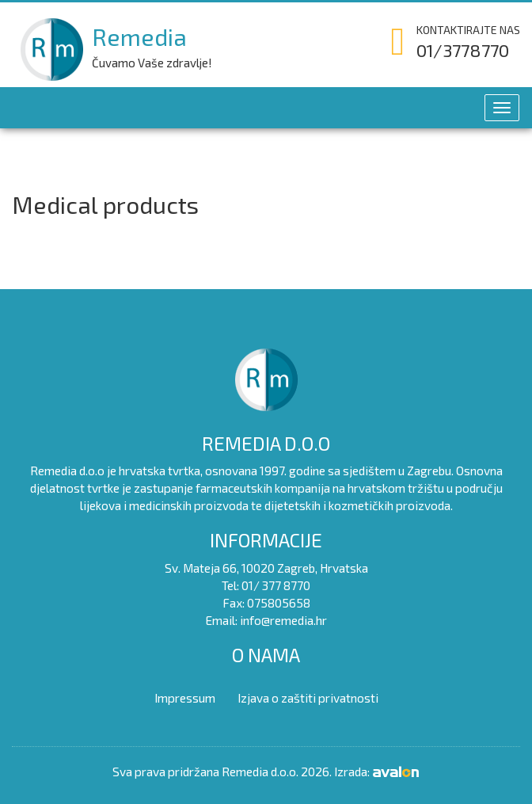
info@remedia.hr (283, 620)
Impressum (185, 698)
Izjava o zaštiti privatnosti (308, 698)
